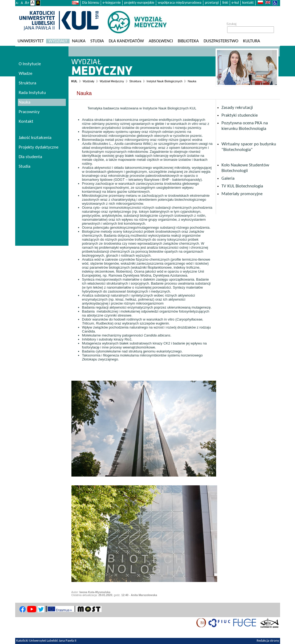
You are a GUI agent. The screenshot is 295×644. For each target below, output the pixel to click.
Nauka (79, 41)
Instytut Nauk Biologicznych (165, 81)
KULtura (252, 41)
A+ (27, 3)
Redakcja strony (268, 641)
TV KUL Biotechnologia (242, 186)
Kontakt (26, 122)
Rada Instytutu (32, 93)
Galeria (228, 179)
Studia (97, 41)
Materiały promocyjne (242, 194)
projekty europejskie (139, 3)
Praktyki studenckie (240, 115)
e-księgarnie (112, 3)
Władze (25, 74)
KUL (74, 81)
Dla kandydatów (126, 41)
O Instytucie (30, 64)
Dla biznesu (91, 3)
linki (225, 3)
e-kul (235, 3)
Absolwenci (161, 41)
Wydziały (58, 41)
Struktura (135, 81)
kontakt (248, 3)
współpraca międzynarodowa (180, 3)
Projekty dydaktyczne (39, 147)
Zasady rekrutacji (237, 108)
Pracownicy (29, 112)
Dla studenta (30, 157)
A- (17, 3)
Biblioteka (188, 41)
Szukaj (232, 24)
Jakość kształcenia (35, 138)
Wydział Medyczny (112, 81)
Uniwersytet (31, 41)
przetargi (212, 3)
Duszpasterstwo (221, 41)
